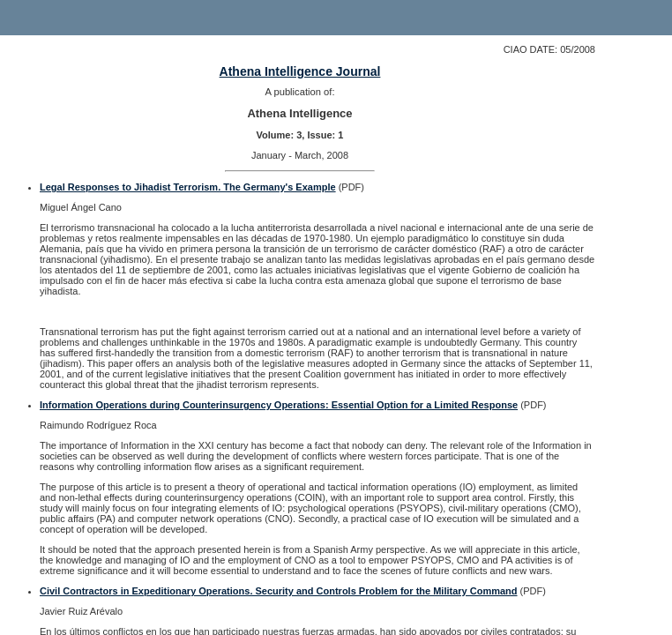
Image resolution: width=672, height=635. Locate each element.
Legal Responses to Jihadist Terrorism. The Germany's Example (188, 187)
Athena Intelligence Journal (300, 71)
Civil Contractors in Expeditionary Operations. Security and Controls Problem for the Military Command (279, 591)
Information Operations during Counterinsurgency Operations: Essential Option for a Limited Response (279, 405)
